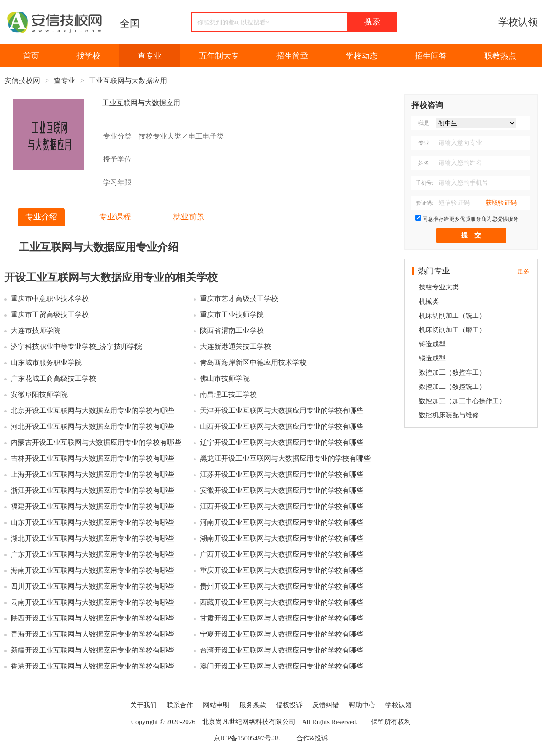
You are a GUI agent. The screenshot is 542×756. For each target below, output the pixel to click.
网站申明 (216, 705)
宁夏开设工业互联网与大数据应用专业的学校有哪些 (282, 634)
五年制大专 (219, 56)
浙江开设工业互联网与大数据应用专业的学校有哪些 (92, 490)
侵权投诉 (289, 705)
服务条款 (253, 705)
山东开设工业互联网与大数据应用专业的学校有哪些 (92, 522)
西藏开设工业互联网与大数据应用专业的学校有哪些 (282, 602)
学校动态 (362, 56)
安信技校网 (22, 81)
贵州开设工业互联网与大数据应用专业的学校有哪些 (282, 586)
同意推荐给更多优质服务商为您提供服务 (470, 219)
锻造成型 (432, 358)
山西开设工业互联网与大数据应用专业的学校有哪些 (282, 426)
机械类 (429, 301)
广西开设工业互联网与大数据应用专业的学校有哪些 (282, 554)
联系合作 (180, 705)
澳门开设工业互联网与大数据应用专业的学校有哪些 (282, 666)
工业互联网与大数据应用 (128, 81)
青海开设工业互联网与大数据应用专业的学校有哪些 (92, 634)
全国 (130, 23)
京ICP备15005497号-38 (247, 738)
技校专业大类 (439, 287)
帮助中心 (362, 705)
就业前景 (189, 217)
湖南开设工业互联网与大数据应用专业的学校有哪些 (282, 538)
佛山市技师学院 (225, 378)
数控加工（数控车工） (452, 372)
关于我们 (143, 705)
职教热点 (500, 56)
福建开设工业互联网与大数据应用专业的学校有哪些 (92, 506)
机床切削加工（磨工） (452, 330)
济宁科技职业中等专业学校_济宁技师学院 (76, 346)
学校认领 (518, 22)
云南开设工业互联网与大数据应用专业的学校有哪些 (92, 602)
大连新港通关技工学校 (235, 346)
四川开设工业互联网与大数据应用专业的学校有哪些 (92, 586)
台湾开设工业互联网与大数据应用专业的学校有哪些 (282, 650)
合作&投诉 (312, 738)
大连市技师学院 (36, 331)
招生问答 (431, 56)
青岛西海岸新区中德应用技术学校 (253, 362)
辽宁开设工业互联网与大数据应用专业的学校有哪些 (282, 442)
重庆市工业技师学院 (232, 315)
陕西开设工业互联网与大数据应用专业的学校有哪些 (92, 618)
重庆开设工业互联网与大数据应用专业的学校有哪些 (282, 570)
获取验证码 (501, 203)
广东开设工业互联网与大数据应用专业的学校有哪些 (92, 554)
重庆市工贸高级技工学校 (50, 315)
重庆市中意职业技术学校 (50, 299)
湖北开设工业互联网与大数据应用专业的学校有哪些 (92, 538)
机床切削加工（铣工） (452, 316)
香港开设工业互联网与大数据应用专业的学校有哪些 (92, 666)
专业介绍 (41, 217)
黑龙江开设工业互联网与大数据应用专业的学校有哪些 (285, 458)
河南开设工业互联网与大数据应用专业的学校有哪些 (282, 522)
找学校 (88, 56)
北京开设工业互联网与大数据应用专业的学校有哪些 (92, 410)
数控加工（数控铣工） (452, 387)
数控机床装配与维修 (449, 415)
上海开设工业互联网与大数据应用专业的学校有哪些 (92, 474)
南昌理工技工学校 (228, 394)
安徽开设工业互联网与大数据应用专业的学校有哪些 (282, 490)
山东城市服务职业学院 (46, 362)
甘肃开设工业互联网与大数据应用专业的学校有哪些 (282, 618)
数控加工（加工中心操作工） (462, 401)
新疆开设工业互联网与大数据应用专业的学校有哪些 (92, 650)
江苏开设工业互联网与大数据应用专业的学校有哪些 (282, 474)
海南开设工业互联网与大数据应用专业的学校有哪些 (92, 570)
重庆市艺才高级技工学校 (239, 299)
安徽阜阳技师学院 (39, 394)
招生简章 (292, 56)
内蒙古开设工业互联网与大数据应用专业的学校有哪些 (96, 442)
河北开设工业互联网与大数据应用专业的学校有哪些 (92, 426)
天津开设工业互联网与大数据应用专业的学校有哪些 (282, 410)
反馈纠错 (326, 705)
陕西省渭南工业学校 (232, 331)
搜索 (372, 22)
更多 (523, 271)
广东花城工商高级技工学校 (53, 378)
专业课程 (115, 217)
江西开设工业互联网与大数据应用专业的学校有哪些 (282, 506)
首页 (31, 56)
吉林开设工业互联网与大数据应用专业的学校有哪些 (92, 458)
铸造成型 (432, 344)
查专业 (150, 56)
